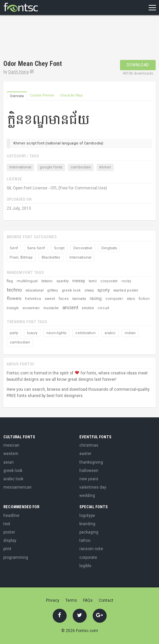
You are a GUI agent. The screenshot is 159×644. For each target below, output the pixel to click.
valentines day (93, 487)
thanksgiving (91, 462)
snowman (31, 308)
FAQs (88, 600)
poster (9, 532)
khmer (105, 167)
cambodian (81, 167)
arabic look (13, 479)
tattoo (85, 540)
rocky (126, 281)
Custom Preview (42, 95)
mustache (51, 308)
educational (35, 290)
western (11, 454)
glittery (53, 290)
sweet (50, 299)
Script (59, 248)
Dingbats (109, 248)
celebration (85, 333)
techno (14, 290)
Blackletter (51, 257)
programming (16, 557)
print (7, 549)
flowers (14, 298)
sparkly (62, 281)
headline (11, 516)
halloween (89, 471)
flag (10, 281)
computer (114, 299)
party (14, 333)
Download (138, 65)
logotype (87, 516)
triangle (13, 308)
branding (87, 524)
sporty (103, 290)
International (20, 167)
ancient (70, 308)
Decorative (83, 248)
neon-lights (56, 333)
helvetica (33, 299)
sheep (89, 290)
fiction (144, 299)
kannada (79, 299)
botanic (47, 281)
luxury (32, 333)
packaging (89, 532)
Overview (17, 96)
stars (131, 299)
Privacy (53, 600)
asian (8, 462)
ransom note (91, 549)
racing (96, 298)
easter (85, 454)
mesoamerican (17, 487)
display (10, 540)
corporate (109, 281)
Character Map (71, 95)
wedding (87, 496)
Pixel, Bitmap (21, 257)
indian (130, 333)
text (7, 524)
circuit (103, 308)
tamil (93, 281)
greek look (71, 290)
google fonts (51, 167)
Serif (14, 248)
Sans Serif (36, 248)
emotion (88, 308)
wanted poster (126, 290)
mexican (11, 445)
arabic (110, 333)
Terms (71, 600)
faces (64, 299)
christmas (89, 445)
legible (85, 566)
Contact (106, 600)
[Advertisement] (57, 38)
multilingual (27, 281)
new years (89, 479)
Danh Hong (18, 72)
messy (79, 281)
